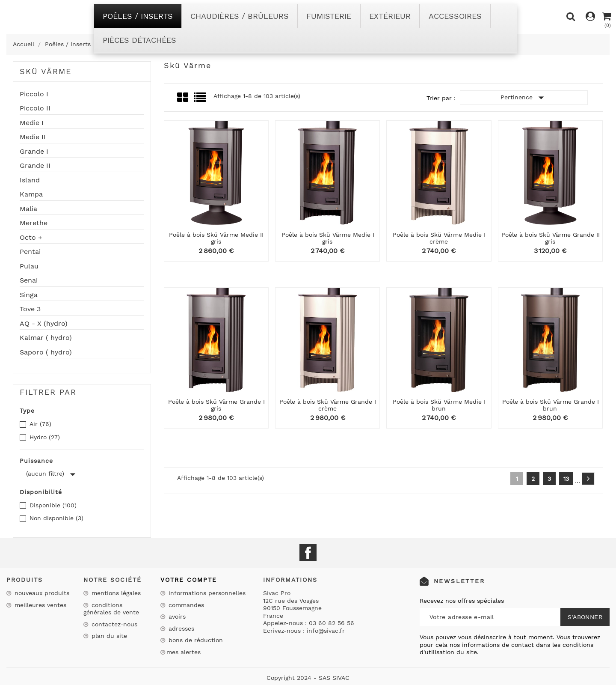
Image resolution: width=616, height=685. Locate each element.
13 (566, 479)
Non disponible (56, 518)
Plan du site (108, 636)
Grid (183, 98)
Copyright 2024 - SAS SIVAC (308, 678)
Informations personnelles (206, 593)
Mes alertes (184, 652)
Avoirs (176, 616)
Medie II (33, 137)
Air (40, 424)
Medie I (32, 123)
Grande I (34, 152)
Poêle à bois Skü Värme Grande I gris (216, 405)
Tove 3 (30, 309)
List (200, 100)
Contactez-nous (113, 624)
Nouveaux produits (41, 593)
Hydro (45, 437)
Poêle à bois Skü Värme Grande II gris (551, 238)
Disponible (53, 505)
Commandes (185, 605)
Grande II (35, 166)
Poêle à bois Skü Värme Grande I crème (328, 405)
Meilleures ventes (39, 605)
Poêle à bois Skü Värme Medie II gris (216, 238)
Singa (29, 295)
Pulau (29, 266)
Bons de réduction (195, 640)
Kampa (31, 194)
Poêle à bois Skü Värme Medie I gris (328, 238)
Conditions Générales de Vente (111, 609)
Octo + (31, 238)
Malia (28, 209)
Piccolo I (34, 94)
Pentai (30, 252)
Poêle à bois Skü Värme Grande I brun (551, 405)
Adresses (180, 628)
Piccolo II (35, 108)
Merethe (34, 223)
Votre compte (189, 580)
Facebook (308, 553)
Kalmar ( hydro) (46, 338)
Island (30, 180)
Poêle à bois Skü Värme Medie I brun (439, 405)
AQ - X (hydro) (44, 324)
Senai (29, 280)
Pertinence (524, 98)
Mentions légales (115, 593)
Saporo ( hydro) (46, 352)
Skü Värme (46, 71)
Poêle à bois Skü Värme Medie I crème (439, 238)
